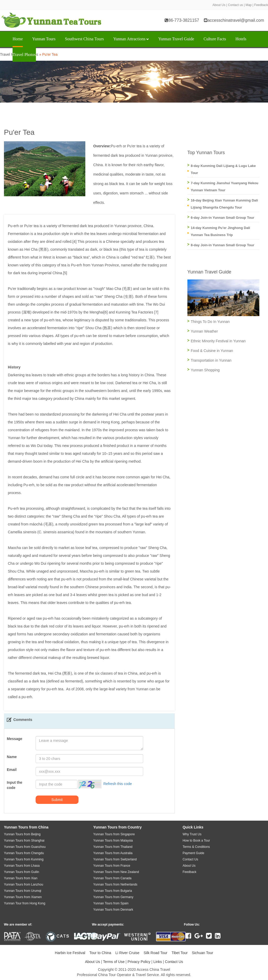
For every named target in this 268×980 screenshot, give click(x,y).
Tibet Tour (179, 953)
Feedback (261, 5)
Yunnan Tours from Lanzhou (24, 884)
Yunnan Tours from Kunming (24, 859)
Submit (57, 800)
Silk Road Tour (156, 953)
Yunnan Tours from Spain (111, 903)
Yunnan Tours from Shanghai (24, 841)
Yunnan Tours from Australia (113, 853)
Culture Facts (215, 39)
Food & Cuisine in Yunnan (212, 351)
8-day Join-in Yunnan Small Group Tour (223, 245)
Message (15, 739)
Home (18, 39)
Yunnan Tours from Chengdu (24, 853)
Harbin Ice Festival (70, 953)
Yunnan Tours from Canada (112, 878)
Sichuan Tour (202, 953)
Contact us (235, 5)
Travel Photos (24, 55)
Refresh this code (118, 784)
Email (12, 770)
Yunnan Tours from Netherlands (115, 884)
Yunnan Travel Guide (176, 39)
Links (158, 962)
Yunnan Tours (44, 39)
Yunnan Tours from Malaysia (113, 841)
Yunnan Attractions (131, 39)
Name (12, 757)
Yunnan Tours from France (112, 866)
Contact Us (174, 962)
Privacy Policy (139, 962)
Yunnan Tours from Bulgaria (113, 891)
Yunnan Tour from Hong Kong (25, 903)
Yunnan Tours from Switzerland (115, 859)
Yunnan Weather (204, 331)
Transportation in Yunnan (211, 360)
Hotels (241, 39)
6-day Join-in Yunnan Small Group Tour (223, 218)
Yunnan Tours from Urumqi (23, 891)
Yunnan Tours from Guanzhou (25, 847)
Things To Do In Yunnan (210, 322)
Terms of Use (114, 962)
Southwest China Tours (84, 39)
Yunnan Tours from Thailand (113, 847)
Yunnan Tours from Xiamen (23, 897)
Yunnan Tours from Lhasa (22, 866)
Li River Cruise (127, 953)
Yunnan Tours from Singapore (114, 834)
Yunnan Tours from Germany (113, 897)
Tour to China (100, 953)
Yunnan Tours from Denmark (113, 910)
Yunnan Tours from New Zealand (116, 872)
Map (249, 5)
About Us (219, 5)
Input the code (15, 785)
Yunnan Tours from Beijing (22, 834)
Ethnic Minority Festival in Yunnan (218, 341)
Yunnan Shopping (205, 370)
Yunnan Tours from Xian (21, 878)
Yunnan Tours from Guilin (22, 872)
